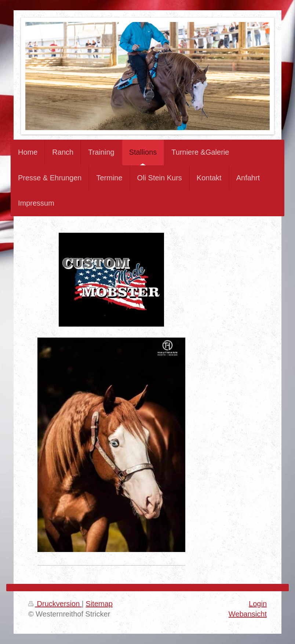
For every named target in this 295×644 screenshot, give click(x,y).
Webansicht (248, 614)
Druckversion (55, 604)
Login (258, 604)
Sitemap (99, 604)
